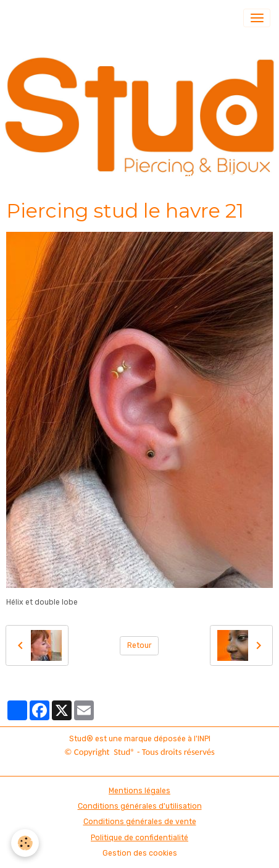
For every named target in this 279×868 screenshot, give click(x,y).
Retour (139, 645)
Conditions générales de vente (140, 822)
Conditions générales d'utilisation (140, 806)
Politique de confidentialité (139, 838)
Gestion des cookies (140, 853)
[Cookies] (25, 843)
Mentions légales (139, 791)
